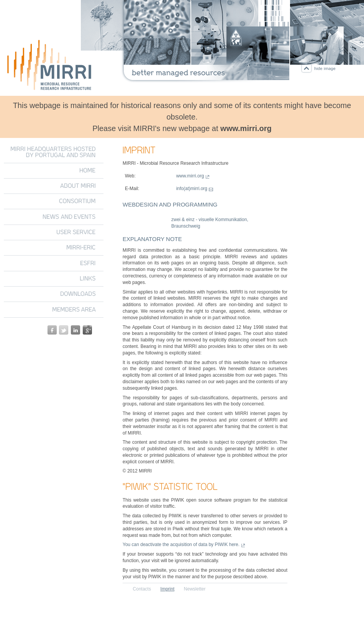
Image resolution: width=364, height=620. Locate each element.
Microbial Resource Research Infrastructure (50, 66)
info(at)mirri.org (192, 189)
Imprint (168, 589)
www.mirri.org (246, 128)
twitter (64, 330)
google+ (87, 330)
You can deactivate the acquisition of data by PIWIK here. (181, 545)
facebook (52, 330)
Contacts (142, 589)
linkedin (75, 330)
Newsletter (195, 589)
